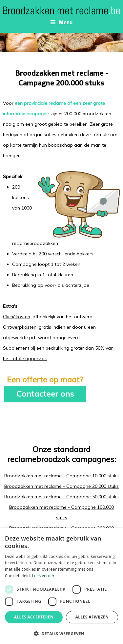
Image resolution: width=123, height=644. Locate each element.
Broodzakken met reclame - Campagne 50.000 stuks (61, 497)
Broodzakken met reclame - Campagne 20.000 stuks (61, 486)
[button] (61, 633)
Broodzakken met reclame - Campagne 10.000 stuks (61, 476)
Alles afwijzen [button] (92, 617)
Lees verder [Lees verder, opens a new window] (43, 576)
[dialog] (61, 586)
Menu (61, 22)
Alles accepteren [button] (34, 617)
